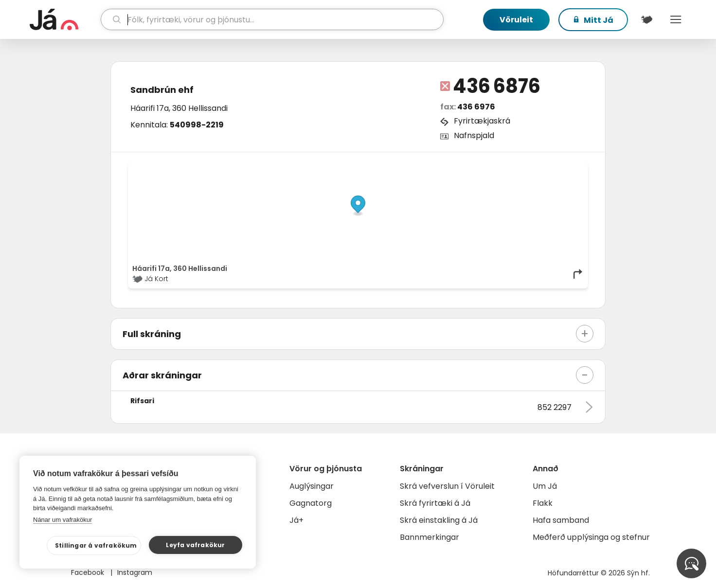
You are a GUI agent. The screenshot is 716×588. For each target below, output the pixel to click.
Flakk (543, 503)
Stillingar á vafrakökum (96, 545)
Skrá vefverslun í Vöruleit (447, 486)
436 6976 (476, 107)
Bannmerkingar (430, 537)
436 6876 (497, 86)
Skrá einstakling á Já (439, 520)
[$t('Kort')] (646, 19)
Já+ (296, 520)
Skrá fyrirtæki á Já (435, 503)
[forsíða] (64, 19)
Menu (676, 19)
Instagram (135, 572)
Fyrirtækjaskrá (482, 121)
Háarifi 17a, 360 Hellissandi (179, 108)
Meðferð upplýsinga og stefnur (591, 537)
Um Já (545, 486)
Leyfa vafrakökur (195, 545)
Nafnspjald (474, 135)
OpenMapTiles (565, 169)
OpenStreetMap (518, 169)
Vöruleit (516, 20)
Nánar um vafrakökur (63, 520)
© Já (484, 169)
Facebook (89, 572)
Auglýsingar (312, 486)
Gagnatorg (311, 503)
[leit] (272, 19)
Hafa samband (561, 520)
